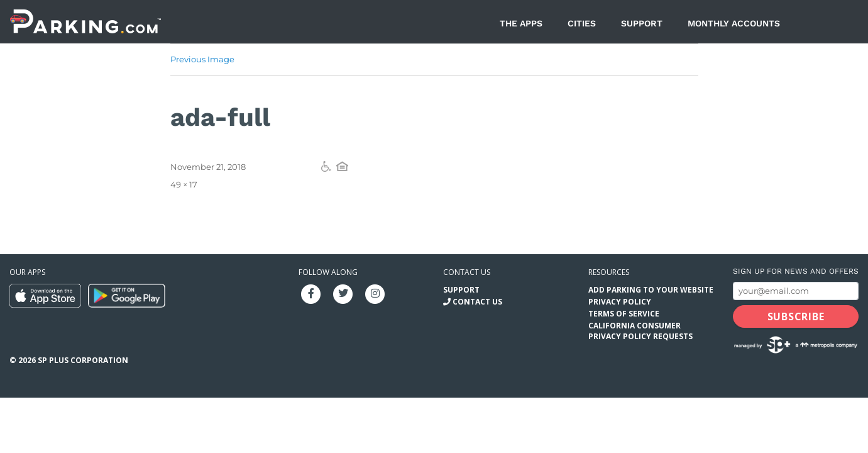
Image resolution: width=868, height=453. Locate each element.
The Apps (521, 23)
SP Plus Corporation (83, 360)
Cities (582, 23)
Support (642, 23)
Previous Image (202, 59)
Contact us (467, 272)
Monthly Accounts (734, 23)
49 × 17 (184, 184)
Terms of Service (624, 314)
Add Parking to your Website (651, 290)
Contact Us (477, 302)
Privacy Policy (620, 302)
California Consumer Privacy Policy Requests (640, 331)
